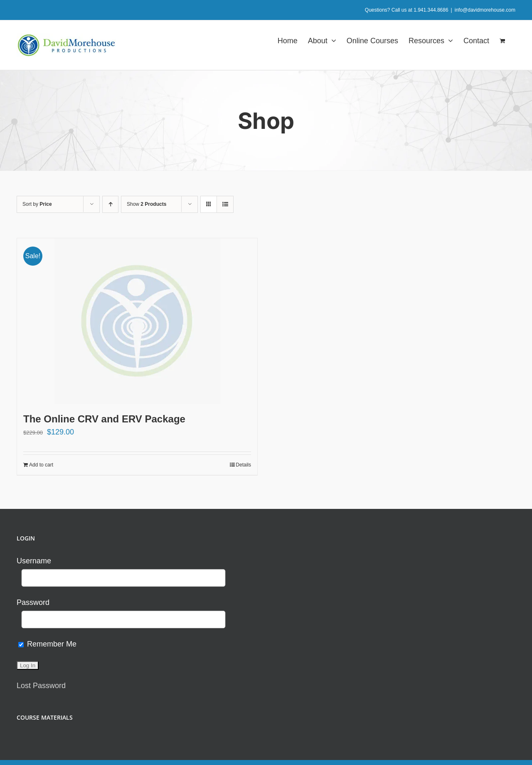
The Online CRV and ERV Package (104, 419)
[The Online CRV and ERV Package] (137, 321)
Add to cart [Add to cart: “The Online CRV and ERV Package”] (41, 465)
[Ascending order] (110, 204)
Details (243, 465)
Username (34, 561)
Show (147, 204)
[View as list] (225, 204)
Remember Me (47, 644)
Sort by (37, 204)
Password (33, 602)
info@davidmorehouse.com (485, 10)
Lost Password (41, 686)
